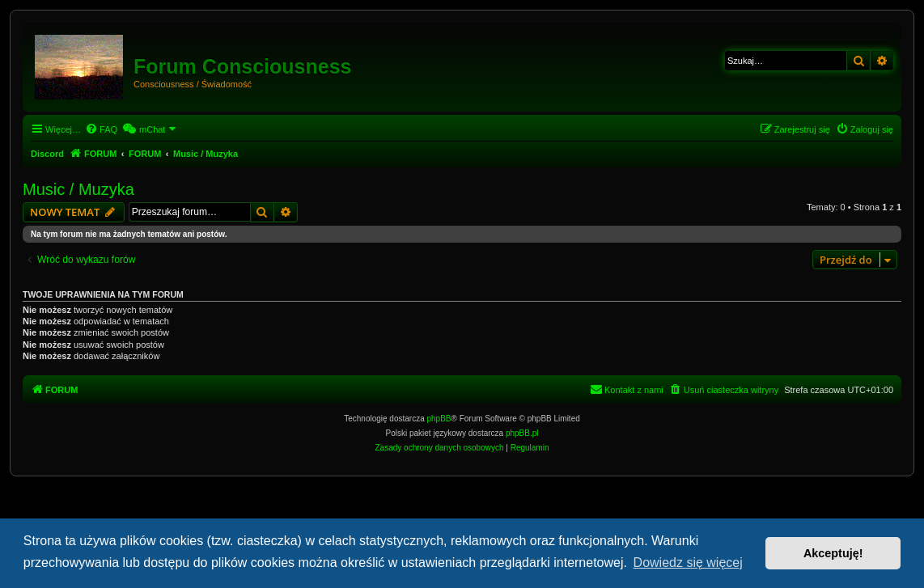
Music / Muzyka (78, 189)
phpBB (439, 419)
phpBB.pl (522, 433)
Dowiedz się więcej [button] (688, 563)
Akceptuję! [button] (833, 553)
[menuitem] (101, 129)
